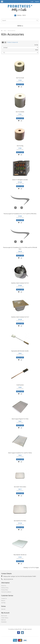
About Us (4, 586)
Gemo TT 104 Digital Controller (20, 180)
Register (37, 2)
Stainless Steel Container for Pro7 (20, 317)
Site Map (3, 603)
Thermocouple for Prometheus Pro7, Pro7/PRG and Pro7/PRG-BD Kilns (20, 248)
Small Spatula (20, 385)
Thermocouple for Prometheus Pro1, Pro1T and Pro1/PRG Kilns (20, 214)
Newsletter (4, 622)
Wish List (3, 620)
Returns (3, 601)
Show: (37, 50)
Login (32, 2)
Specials (3, 609)
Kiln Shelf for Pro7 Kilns (20, 521)
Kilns (5, 31)
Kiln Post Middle (20, 112)
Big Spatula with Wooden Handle (20, 351)
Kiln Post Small (20, 78)
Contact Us (4, 598)
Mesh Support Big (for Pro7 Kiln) (20, 419)
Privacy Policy (5, 590)
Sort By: (36, 45)
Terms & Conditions (6, 592)
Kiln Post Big (20, 146)
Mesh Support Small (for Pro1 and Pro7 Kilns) (20, 453)
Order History (5, 618)
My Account (4, 616)
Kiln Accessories (12, 31)
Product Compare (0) (13, 42)
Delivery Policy (5, 588)
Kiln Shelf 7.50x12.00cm (20, 487)
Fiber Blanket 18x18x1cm (20, 555)
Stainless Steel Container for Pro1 (20, 283)
